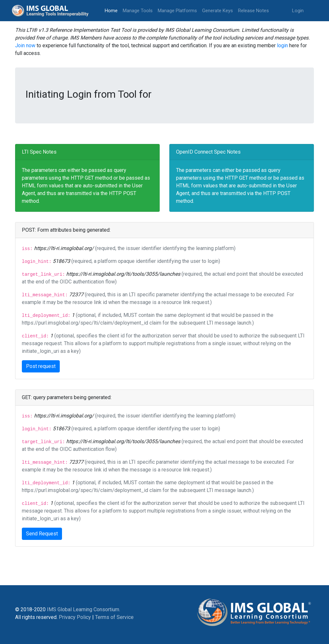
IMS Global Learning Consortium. (84, 609)
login (282, 45)
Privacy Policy (75, 617)
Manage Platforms (177, 11)
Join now (25, 45)
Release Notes (253, 11)
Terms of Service (114, 617)
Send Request (42, 534)
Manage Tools (138, 11)
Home (112, 10)
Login (298, 11)
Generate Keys (218, 11)
